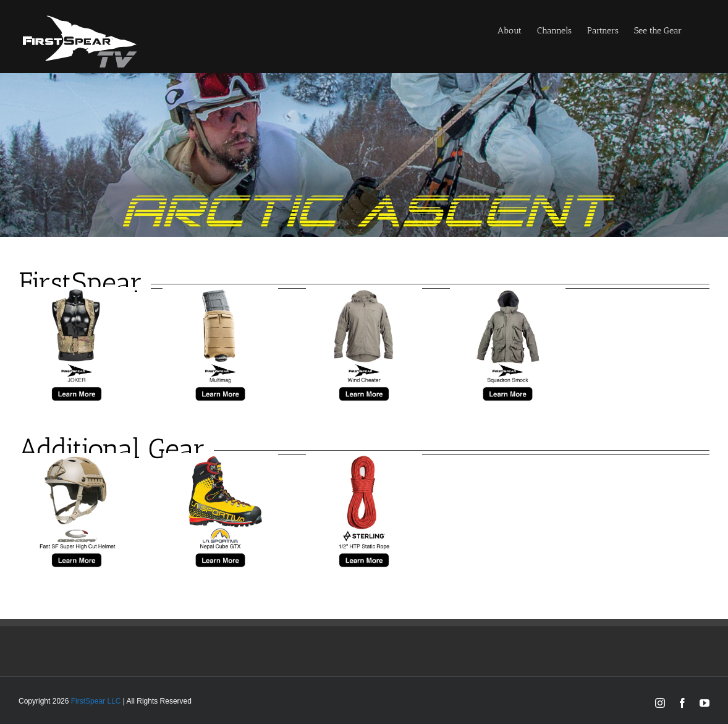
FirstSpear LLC (96, 701)
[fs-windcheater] (364, 293)
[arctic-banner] (364, 79)
